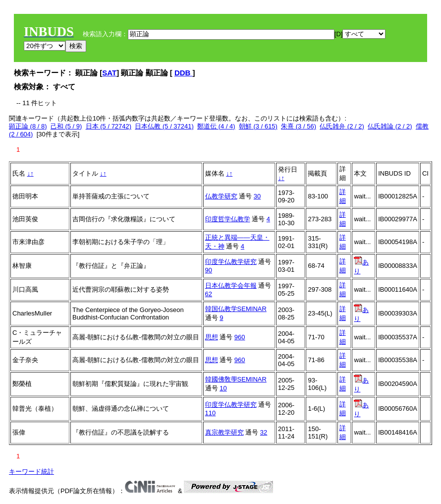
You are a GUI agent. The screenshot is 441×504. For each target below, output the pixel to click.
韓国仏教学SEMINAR (236, 309)
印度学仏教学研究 (231, 262)
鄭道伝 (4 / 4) (216, 126)
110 (211, 413)
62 (209, 294)
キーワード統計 (31, 472)
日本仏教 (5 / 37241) (164, 126)
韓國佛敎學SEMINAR (236, 379)
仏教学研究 (221, 196)
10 (223, 388)
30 (257, 196)
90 (209, 270)
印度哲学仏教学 (228, 219)
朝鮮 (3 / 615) (258, 126)
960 (240, 337)
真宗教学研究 (224, 432)
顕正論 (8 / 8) (28, 126)
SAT (109, 73)
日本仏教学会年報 (231, 285)
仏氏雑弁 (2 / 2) (342, 126)
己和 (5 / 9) (66, 126)
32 (264, 432)
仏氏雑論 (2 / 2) (390, 126)
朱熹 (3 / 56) (299, 126)
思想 (212, 337)
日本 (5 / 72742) (109, 126)
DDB (184, 73)
